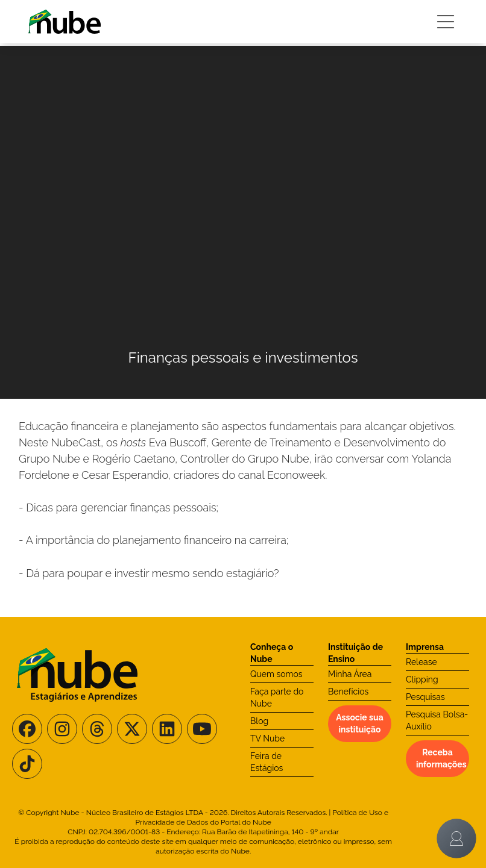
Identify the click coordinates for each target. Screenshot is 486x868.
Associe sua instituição (359, 723)
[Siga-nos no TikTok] (27, 764)
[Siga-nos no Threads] (97, 729)
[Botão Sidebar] (446, 22)
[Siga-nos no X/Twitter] (132, 729)
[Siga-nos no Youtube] (202, 729)
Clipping (422, 679)
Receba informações (441, 758)
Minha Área (350, 674)
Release (421, 662)
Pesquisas (425, 697)
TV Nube (267, 738)
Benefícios (348, 692)
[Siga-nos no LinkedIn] (167, 729)
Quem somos (276, 674)
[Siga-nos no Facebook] (27, 729)
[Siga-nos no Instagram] (62, 729)
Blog (259, 721)
